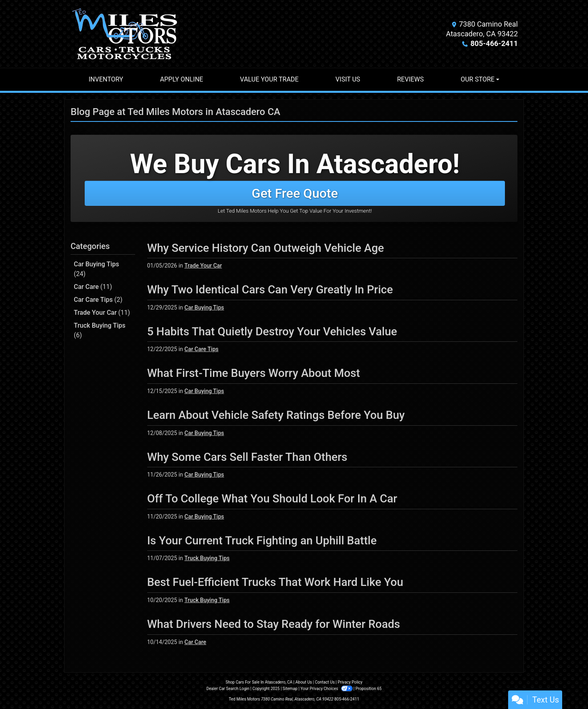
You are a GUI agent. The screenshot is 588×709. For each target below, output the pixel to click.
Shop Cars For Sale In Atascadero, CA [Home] (259, 682)
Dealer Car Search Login (228, 689)
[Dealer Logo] (125, 34)
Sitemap (290, 689)
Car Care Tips (98, 300)
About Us (304, 682)
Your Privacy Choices (327, 689)
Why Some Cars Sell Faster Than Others (247, 457)
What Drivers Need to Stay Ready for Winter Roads (274, 624)
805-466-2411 (494, 43)
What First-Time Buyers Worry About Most (254, 373)
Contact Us (325, 682)
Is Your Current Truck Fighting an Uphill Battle (262, 541)
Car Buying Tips (96, 269)
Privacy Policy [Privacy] (350, 682)
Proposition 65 (368, 689)
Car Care (93, 287)
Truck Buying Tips (100, 330)
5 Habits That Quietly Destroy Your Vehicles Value (272, 331)
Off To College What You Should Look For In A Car (272, 499)
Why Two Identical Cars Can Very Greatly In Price (270, 290)
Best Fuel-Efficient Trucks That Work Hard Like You (275, 582)
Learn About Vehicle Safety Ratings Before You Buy (276, 415)
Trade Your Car (102, 313)
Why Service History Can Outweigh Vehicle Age (266, 248)
